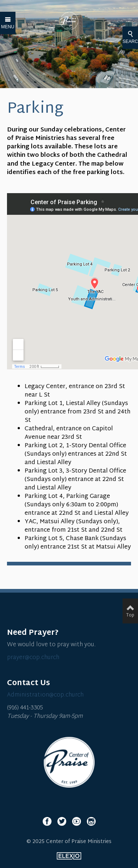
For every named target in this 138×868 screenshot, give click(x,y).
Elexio (69, 856)
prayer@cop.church (33, 658)
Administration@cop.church (45, 695)
